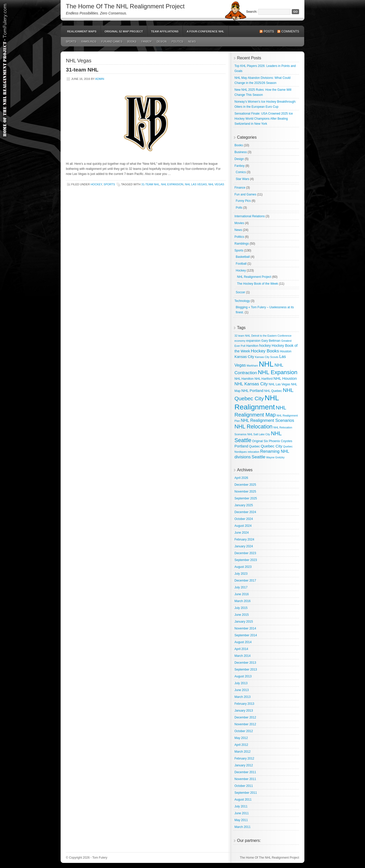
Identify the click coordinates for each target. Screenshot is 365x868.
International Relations (250, 216)
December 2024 (245, 512)
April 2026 (241, 478)
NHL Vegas (216, 184)
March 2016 (242, 601)
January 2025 (244, 505)
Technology (242, 301)
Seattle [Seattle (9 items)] (259, 457)
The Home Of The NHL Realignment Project (125, 6)
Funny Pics (243, 201)
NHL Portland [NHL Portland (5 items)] (252, 391)
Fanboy (147, 42)
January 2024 (244, 546)
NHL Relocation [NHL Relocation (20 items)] (253, 427)
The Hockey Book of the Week (258, 284)
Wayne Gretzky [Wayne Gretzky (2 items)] (275, 457)
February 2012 (244, 758)
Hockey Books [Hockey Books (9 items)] (265, 351)
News (192, 42)
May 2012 (241, 738)
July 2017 (241, 587)
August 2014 (243, 642)
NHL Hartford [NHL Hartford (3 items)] (264, 379)
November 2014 (245, 628)
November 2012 (245, 724)
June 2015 (242, 615)
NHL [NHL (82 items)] (266, 364)
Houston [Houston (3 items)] (286, 351)
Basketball (243, 257)
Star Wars (242, 179)
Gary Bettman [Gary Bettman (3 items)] (271, 341)
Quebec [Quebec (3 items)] (255, 446)
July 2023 (241, 574)
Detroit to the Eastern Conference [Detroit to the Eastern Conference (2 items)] (271, 336)
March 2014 (242, 656)
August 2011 (243, 800)
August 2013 (243, 676)
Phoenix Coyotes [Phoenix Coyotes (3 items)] (280, 441)
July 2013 (241, 683)
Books (132, 42)
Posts (269, 31)
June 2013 (242, 690)
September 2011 (246, 793)
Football (241, 264)
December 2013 (245, 663)
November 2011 (245, 779)
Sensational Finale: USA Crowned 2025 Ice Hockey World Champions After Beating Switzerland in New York (264, 119)
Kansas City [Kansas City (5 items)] (244, 357)
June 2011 (242, 813)
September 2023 (246, 560)
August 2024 (243, 526)
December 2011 (245, 772)
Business (241, 152)
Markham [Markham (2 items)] (252, 366)
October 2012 (244, 731)
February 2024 (244, 539)
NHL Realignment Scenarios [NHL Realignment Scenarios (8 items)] (268, 420)
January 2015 (244, 622)
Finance (240, 188)
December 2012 (245, 717)
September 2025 (246, 498)
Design (162, 42)
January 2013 (244, 711)
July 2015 (241, 608)
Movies (239, 223)
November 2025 (245, 492)
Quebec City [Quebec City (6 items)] (272, 446)
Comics (241, 172)
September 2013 (246, 670)
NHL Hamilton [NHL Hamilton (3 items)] (244, 379)
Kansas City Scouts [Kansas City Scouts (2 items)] (267, 357)
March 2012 (242, 752)
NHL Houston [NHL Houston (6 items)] (285, 378)
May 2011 (241, 820)
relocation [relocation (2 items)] (253, 452)
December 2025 (245, 485)
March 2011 (242, 827)
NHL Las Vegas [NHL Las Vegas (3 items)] (279, 384)
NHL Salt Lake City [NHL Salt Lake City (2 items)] (259, 434)
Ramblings (89, 42)
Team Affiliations (165, 31)
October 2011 (244, 786)
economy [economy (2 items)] (240, 341)
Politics (177, 42)
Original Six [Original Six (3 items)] (260, 441)
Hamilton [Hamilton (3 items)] (252, 346)
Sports (71, 42)
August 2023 (243, 567)
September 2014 (246, 635)
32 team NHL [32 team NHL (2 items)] (242, 336)
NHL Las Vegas (196, 184)
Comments (290, 31)
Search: (252, 12)
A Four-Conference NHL (205, 31)
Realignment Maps (82, 31)
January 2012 (244, 765)
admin (100, 79)
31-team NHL (82, 70)
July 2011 (241, 806)
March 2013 (242, 697)
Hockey (96, 184)
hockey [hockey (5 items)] (265, 346)
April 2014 (241, 649)
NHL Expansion (172, 184)
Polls (239, 208)
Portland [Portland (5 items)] (241, 446)
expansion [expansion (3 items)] (253, 341)
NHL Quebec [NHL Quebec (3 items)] (273, 391)
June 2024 (242, 533)
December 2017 (245, 581)
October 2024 (244, 519)
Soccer (240, 292)
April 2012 (241, 745)
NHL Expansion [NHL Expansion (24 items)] (278, 372)
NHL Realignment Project (254, 277)
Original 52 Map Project (124, 31)
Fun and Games (112, 42)
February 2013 (244, 704)
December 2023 (245, 553)
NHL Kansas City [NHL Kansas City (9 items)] (251, 384)
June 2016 (242, 594)
